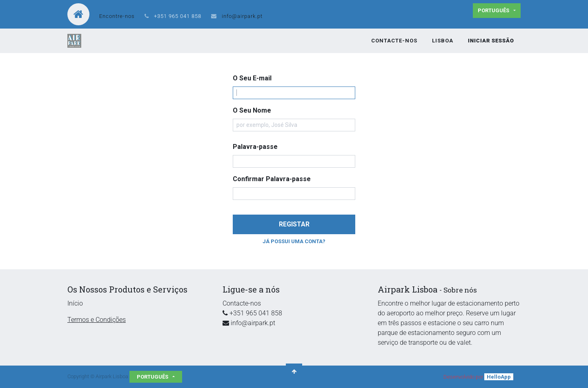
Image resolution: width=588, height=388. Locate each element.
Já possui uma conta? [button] (294, 241)
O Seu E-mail (252, 78)
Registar (294, 224)
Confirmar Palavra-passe (272, 179)
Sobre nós (460, 290)
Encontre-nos (117, 16)
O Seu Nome (252, 110)
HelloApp (499, 377)
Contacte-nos (242, 303)
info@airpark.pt (242, 16)
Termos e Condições (97, 320)
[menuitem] (394, 41)
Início (75, 303)
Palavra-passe (255, 147)
